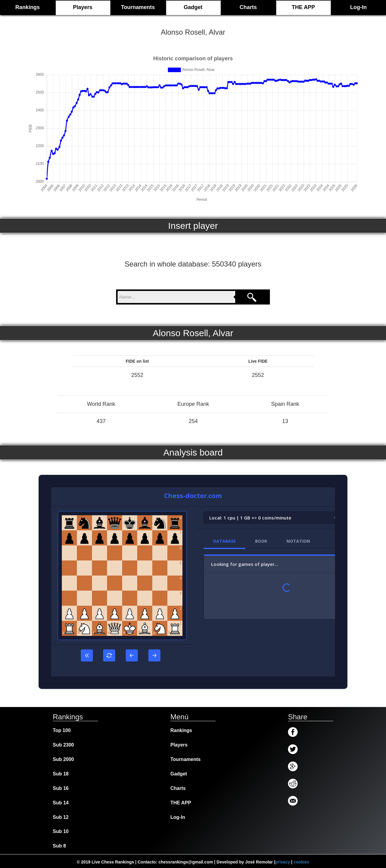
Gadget (193, 7)
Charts (248, 7)
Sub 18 (61, 774)
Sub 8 (59, 846)
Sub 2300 (63, 745)
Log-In (358, 7)
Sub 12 (61, 817)
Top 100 (62, 730)
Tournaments (138, 7)
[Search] (252, 297)
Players (83, 7)
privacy (283, 862)
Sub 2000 (63, 759)
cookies (301, 862)
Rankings (181, 730)
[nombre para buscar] (176, 297)
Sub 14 (61, 803)
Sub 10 (61, 831)
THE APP (303, 7)
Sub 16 (61, 788)
